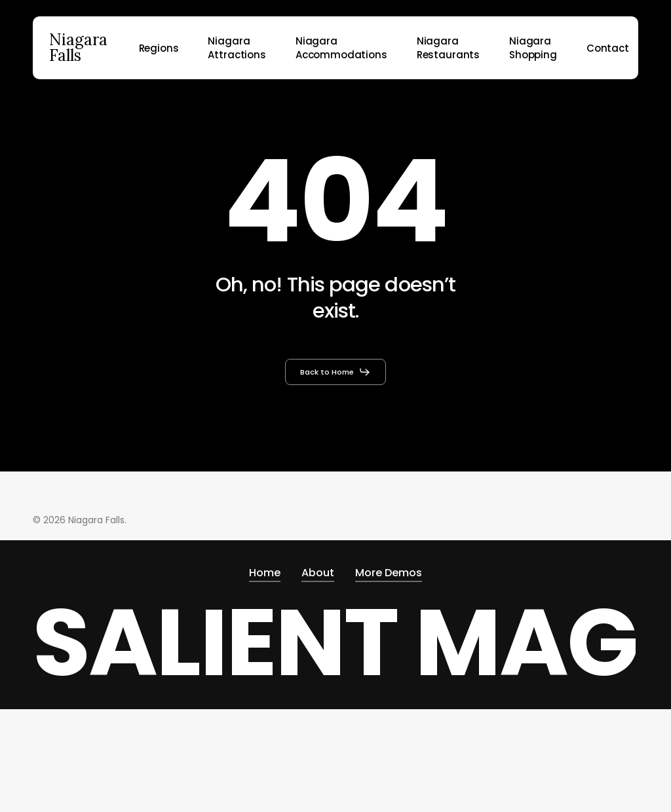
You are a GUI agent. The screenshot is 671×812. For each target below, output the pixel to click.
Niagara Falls (78, 48)
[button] (335, 372)
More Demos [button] (389, 573)
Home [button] (265, 573)
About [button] (318, 573)
